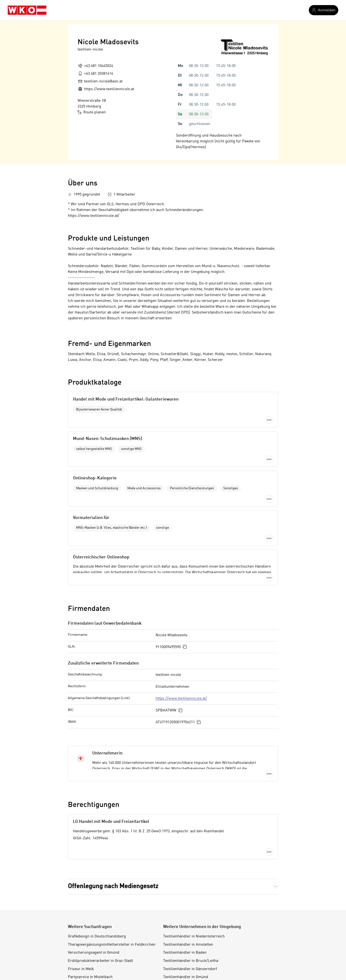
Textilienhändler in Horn (184, 930)
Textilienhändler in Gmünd (186, 914)
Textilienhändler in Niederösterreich (194, 874)
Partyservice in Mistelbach (90, 914)
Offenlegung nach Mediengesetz (113, 823)
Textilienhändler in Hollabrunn (189, 922)
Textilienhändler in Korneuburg (190, 939)
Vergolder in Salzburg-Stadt (92, 930)
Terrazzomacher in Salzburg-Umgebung (102, 939)
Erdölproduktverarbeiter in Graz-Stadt (100, 898)
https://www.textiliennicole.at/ (181, 636)
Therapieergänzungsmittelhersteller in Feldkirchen (112, 882)
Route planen (92, 112)
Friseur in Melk (81, 906)
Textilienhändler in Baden (185, 890)
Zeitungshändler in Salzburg (92, 922)
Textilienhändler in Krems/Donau (191, 947)
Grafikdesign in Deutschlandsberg (97, 874)
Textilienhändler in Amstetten (188, 882)
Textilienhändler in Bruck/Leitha (191, 898)
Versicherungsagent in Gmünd (94, 890)
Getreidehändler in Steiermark (94, 947)
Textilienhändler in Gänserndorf (190, 906)
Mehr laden (173, 520)
